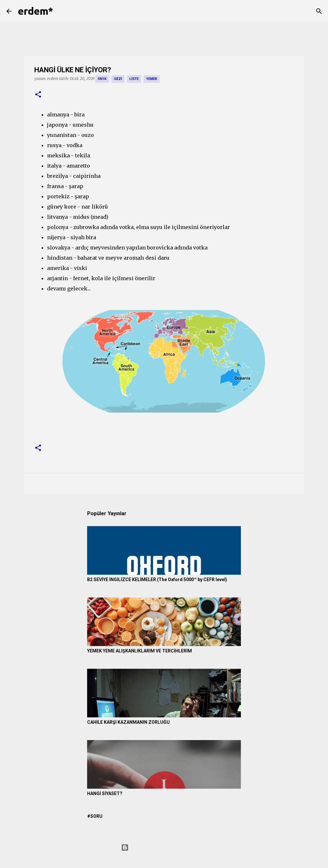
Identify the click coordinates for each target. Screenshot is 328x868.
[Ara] (62, 11)
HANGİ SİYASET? (105, 793)
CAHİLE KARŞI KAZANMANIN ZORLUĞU (128, 722)
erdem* (36, 11)
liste (134, 79)
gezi (118, 79)
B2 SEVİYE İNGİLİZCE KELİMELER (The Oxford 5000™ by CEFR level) (157, 580)
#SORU (95, 816)
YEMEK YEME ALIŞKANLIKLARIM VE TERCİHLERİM (139, 651)
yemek (152, 79)
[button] (38, 95)
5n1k (102, 79)
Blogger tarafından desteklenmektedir (164, 848)
